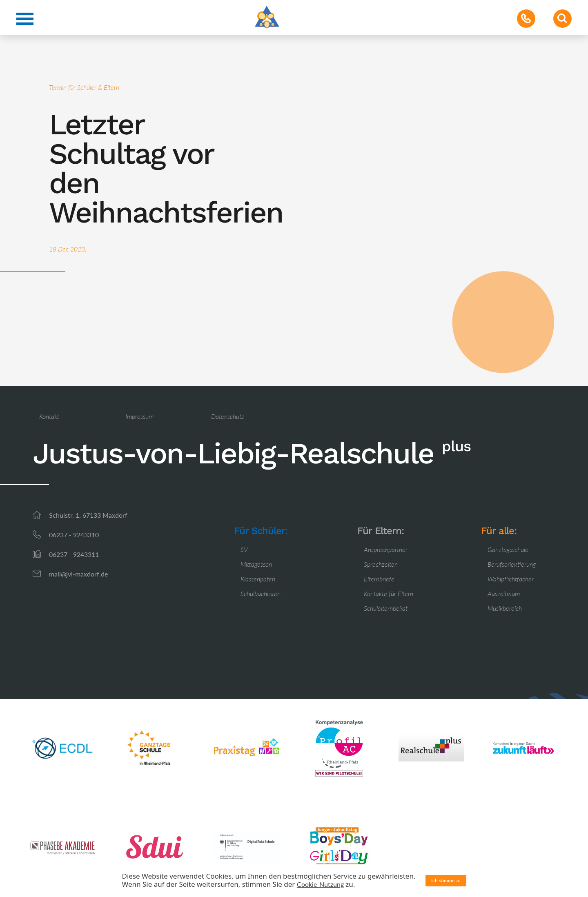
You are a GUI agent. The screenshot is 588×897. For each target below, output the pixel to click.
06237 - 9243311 (74, 554)
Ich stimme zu (446, 880)
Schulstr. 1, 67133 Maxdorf (88, 515)
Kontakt (49, 416)
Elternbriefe (379, 579)
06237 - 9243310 (74, 535)
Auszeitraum (504, 593)
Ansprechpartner (386, 549)
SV (244, 549)
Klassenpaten (258, 579)
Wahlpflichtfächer (511, 579)
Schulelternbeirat (386, 608)
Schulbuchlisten (261, 593)
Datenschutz (228, 416)
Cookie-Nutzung (320, 884)
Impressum (139, 416)
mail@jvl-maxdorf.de (78, 574)
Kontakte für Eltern (389, 593)
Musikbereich (505, 608)
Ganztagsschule (508, 549)
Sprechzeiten (381, 564)
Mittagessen (256, 564)
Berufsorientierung (512, 564)
